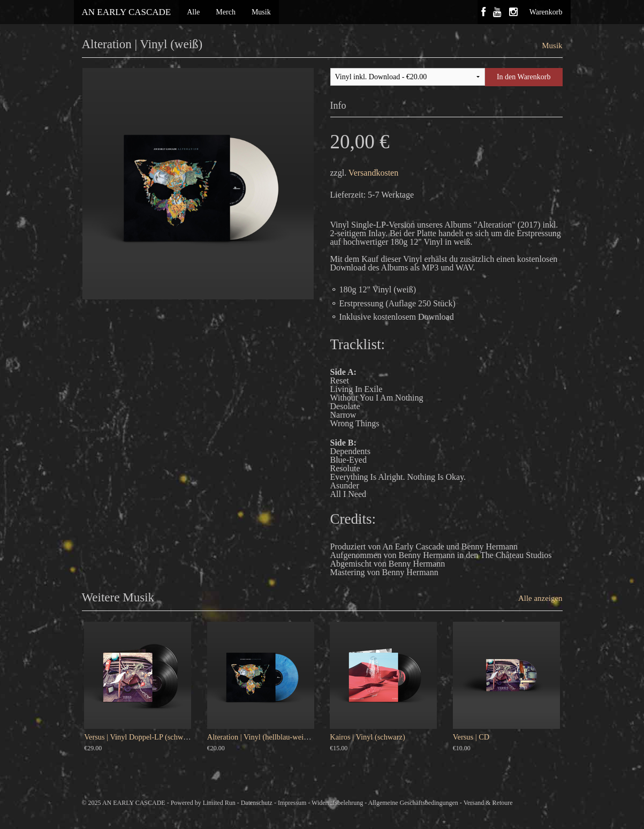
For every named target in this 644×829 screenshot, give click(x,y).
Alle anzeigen (540, 598)
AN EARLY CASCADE (127, 12)
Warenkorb (546, 12)
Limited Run (219, 803)
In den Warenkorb (524, 77)
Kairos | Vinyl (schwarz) (367, 737)
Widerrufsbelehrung (337, 803)
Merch (226, 12)
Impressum (292, 803)
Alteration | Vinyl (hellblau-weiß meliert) (271, 737)
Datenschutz (257, 803)
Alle (193, 12)
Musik (261, 12)
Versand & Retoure (488, 803)
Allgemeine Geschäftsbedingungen (413, 803)
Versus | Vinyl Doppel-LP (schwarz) (139, 737)
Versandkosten (373, 173)
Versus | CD (471, 737)
